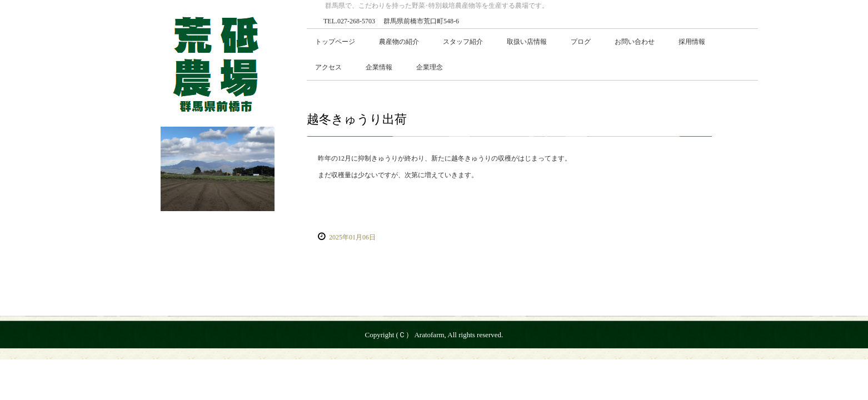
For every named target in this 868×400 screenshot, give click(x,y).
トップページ (335, 42)
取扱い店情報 (527, 42)
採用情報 (692, 42)
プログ (581, 42)
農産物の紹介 (399, 42)
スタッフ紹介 (463, 42)
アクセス (328, 67)
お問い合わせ (635, 42)
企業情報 (379, 67)
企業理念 (430, 67)
